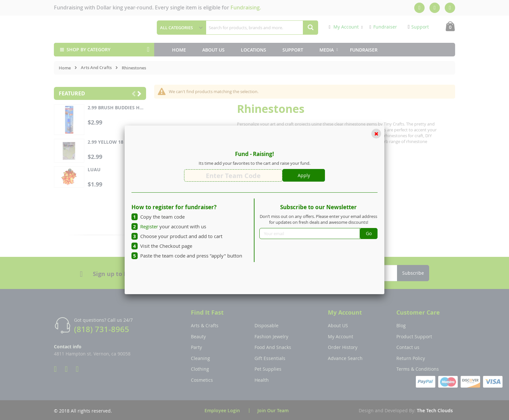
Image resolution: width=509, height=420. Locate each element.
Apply (304, 175)
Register (149, 226)
